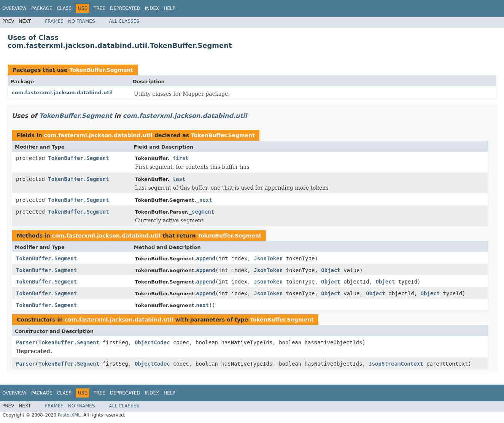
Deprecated (125, 8)
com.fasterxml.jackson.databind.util (62, 93)
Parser (26, 342)
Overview (14, 8)
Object (331, 270)
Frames (54, 21)
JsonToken (268, 258)
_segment (201, 212)
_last (177, 179)
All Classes (124, 21)
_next (204, 200)
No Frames (82, 21)
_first (179, 158)
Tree (99, 8)
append (206, 258)
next (202, 305)
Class (64, 8)
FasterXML (69, 415)
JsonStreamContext (396, 364)
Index (152, 8)
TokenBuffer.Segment (101, 70)
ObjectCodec (152, 342)
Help (169, 8)
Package (42, 8)
